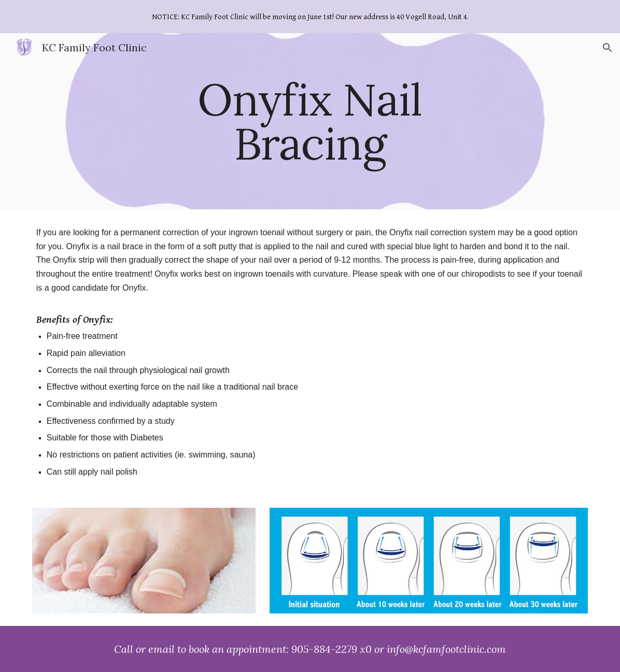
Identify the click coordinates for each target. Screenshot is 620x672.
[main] (310, 121)
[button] (608, 48)
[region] (310, 17)
